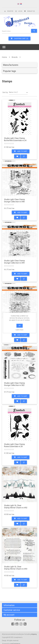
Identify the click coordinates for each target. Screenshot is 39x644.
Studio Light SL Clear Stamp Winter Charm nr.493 (16, 568)
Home (4, 57)
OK (20, 326)
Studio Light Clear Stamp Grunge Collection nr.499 (14, 262)
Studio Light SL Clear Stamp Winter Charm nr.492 (16, 507)
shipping (34, 634)
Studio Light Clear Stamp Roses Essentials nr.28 (14, 445)
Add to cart (21, 151)
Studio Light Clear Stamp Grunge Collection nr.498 (14, 201)
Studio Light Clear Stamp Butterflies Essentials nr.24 (15, 139)
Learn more (19, 330)
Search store (6, 31)
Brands (15, 57)
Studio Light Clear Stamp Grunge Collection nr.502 (14, 384)
